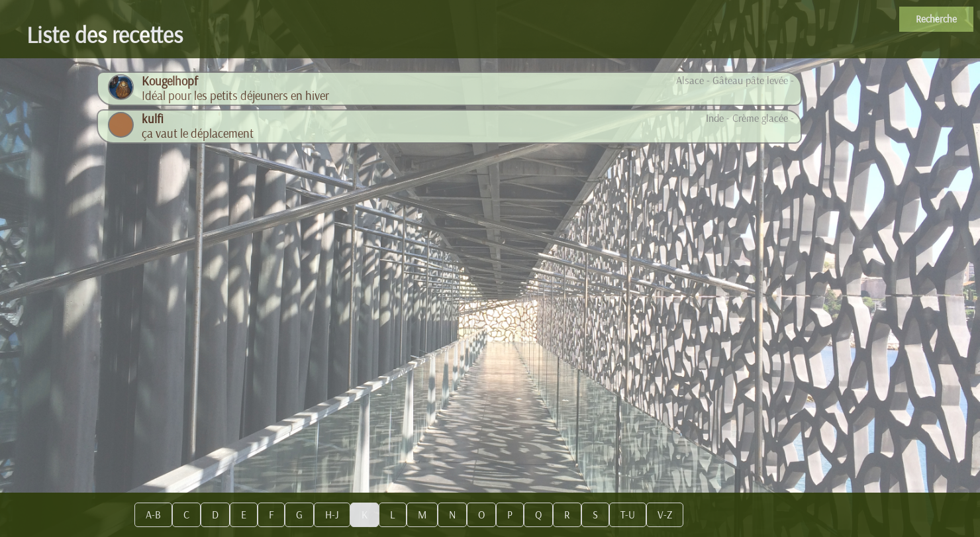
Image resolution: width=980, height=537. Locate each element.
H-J (332, 515)
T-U (628, 515)
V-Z (665, 515)
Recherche (936, 19)
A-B (153, 515)
